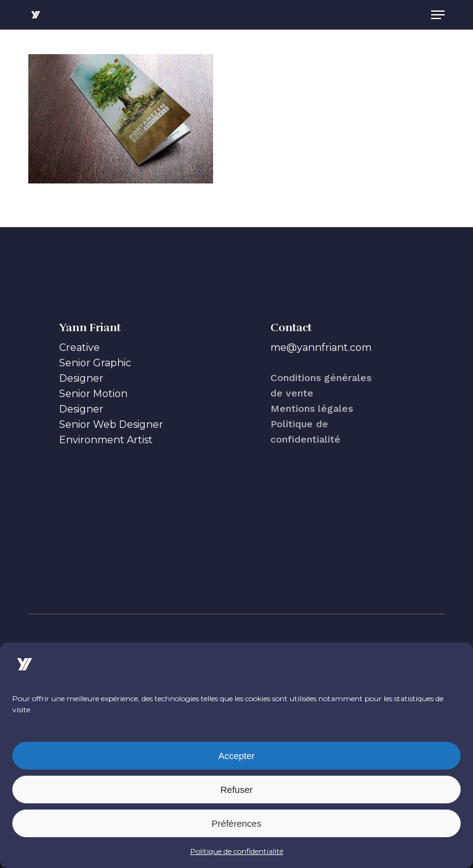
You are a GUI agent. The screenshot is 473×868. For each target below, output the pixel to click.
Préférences (237, 823)
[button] (438, 15)
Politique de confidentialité (237, 851)
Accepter (236, 756)
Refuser (237, 790)
